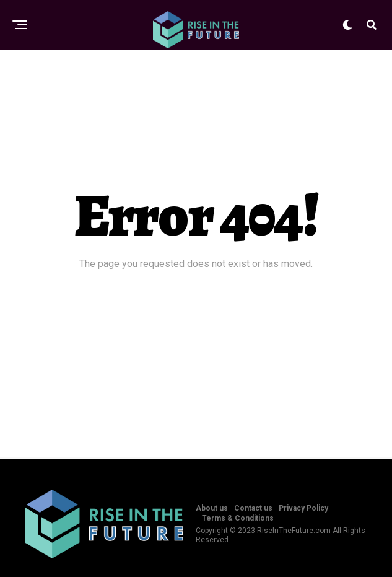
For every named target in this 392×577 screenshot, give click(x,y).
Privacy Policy (303, 508)
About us (212, 508)
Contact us (253, 508)
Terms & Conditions (238, 518)
